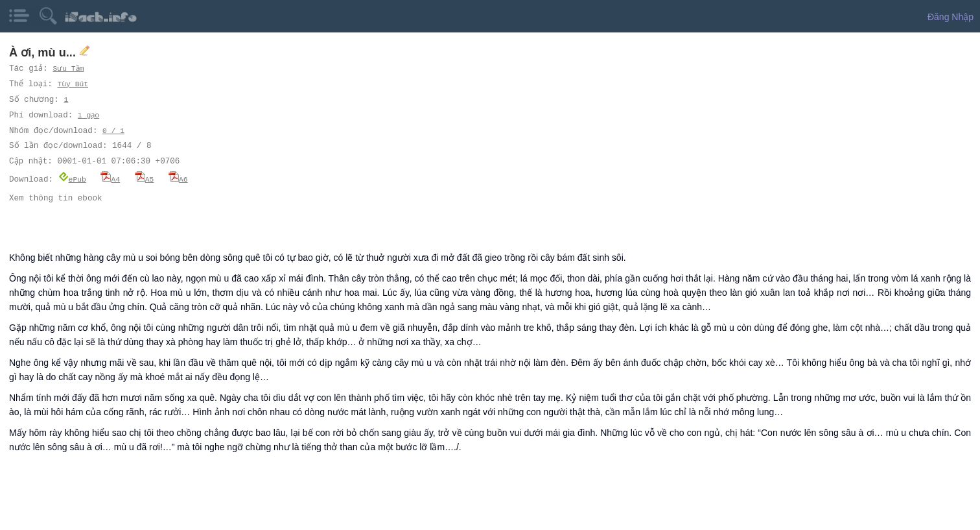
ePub (72, 179)
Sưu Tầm (69, 68)
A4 (110, 179)
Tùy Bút (74, 84)
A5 (145, 179)
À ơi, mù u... (44, 53)
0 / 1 (113, 131)
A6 (178, 179)
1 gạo (89, 115)
